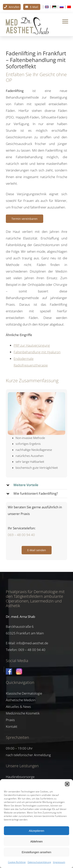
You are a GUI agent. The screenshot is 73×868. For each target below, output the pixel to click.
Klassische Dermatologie (24, 693)
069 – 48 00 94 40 (21, 535)
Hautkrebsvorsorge (20, 777)
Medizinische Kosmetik (23, 713)
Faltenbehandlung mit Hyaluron (37, 352)
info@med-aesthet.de (32, 643)
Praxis (10, 720)
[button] (67, 784)
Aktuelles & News (18, 707)
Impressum (59, 862)
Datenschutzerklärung (39, 862)
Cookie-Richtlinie (17, 862)
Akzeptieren (36, 831)
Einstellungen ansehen (37, 852)
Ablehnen (36, 841)
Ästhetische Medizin (21, 700)
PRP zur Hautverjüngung (32, 345)
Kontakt (12, 726)
